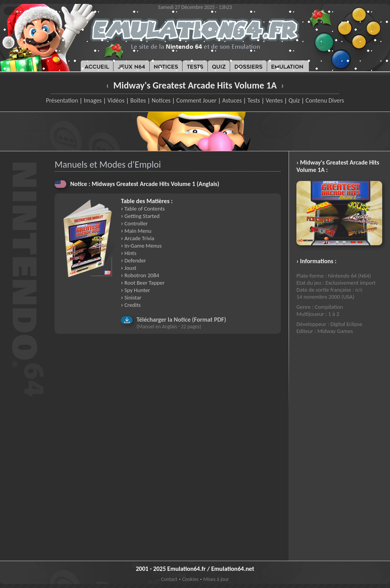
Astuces (232, 100)
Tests (254, 100)
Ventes (274, 100)
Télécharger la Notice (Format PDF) (181, 320)
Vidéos (116, 100)
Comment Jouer (196, 100)
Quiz (294, 100)
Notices (161, 100)
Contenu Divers (325, 100)
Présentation (62, 100)
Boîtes (138, 100)
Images (93, 100)
